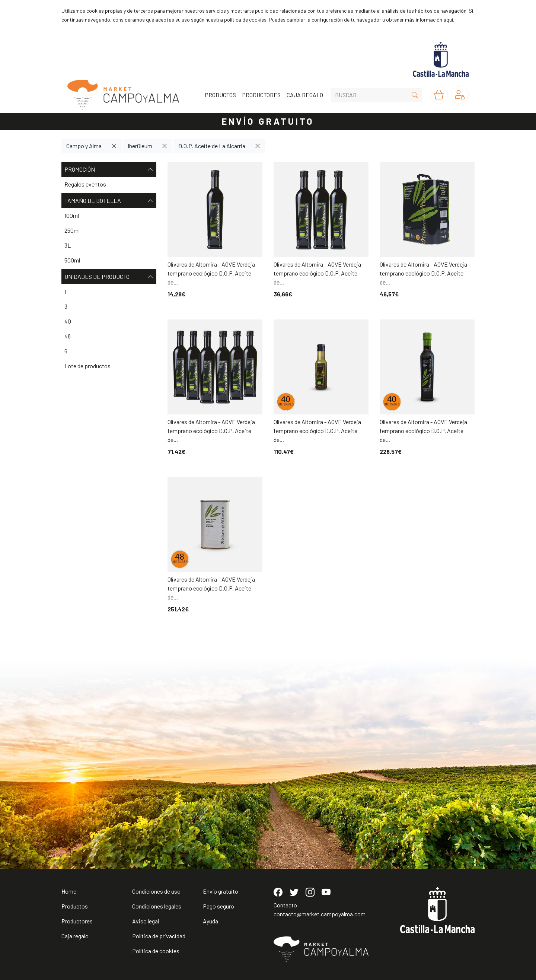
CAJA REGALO (305, 95)
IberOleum (140, 146)
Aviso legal (146, 921)
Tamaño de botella (109, 201)
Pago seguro (218, 906)
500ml (72, 260)
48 (68, 336)
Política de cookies (156, 951)
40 (68, 321)
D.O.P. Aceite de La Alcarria (212, 146)
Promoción (109, 169)
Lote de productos (87, 366)
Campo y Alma (84, 146)
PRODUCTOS (220, 95)
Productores (77, 921)
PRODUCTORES (261, 95)
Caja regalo (75, 936)
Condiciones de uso (156, 891)
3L (68, 245)
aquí (448, 20)
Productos (75, 906)
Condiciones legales (157, 906)
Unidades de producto (109, 277)
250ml (72, 230)
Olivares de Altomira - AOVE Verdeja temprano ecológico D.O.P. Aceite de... (211, 273)
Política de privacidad (159, 936)
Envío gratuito (221, 891)
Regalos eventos (85, 184)
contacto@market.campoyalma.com (320, 914)
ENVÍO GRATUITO (268, 121)
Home (69, 891)
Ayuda (210, 921)
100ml (72, 215)
